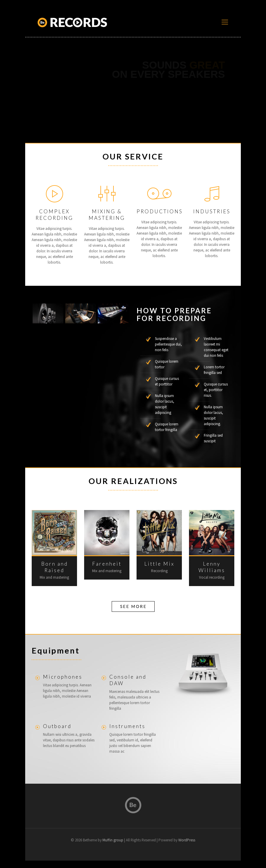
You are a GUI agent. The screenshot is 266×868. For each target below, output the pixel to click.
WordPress (187, 840)
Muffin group (113, 840)
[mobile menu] (225, 22)
